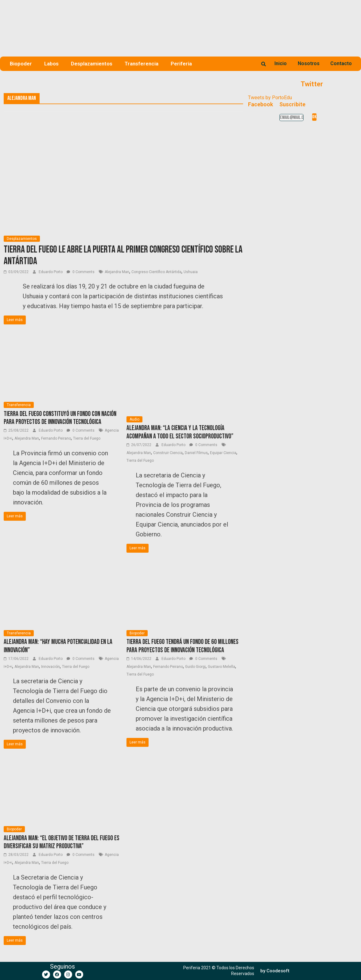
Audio (134, 419)
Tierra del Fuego (87, 438)
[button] (275, 971)
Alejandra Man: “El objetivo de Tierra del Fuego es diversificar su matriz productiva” (62, 842)
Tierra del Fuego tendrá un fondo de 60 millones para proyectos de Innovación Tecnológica (182, 646)
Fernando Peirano (56, 438)
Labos (51, 64)
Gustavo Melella (221, 667)
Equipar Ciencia (223, 453)
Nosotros (309, 63)
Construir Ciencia (168, 453)
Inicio (281, 63)
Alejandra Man (117, 272)
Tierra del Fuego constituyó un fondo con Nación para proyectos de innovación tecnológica (60, 418)
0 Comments (81, 272)
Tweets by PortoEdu (270, 98)
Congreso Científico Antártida (156, 272)
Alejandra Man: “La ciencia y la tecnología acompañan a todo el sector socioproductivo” (180, 432)
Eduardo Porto (51, 272)
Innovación (50, 667)
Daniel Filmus (196, 453)
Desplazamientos (92, 64)
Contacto (341, 63)
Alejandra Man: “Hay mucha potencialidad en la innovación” (58, 646)
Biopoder (21, 64)
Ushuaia (191, 272)
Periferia (181, 64)
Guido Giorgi (195, 667)
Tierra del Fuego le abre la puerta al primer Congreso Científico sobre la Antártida (123, 255)
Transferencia (142, 64)
